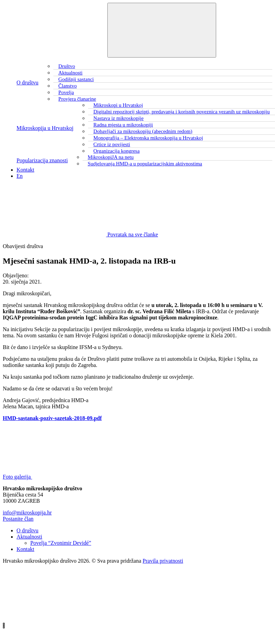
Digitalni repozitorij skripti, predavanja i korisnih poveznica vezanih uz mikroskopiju (181, 112)
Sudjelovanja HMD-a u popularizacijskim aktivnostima (145, 164)
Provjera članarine (77, 99)
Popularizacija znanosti (42, 160)
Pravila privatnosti (163, 561)
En (20, 176)
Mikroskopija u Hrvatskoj (45, 128)
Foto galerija (69, 477)
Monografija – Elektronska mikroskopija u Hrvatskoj (148, 138)
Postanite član (18, 519)
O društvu (28, 83)
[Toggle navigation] (162, 30)
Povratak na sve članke (80, 234)
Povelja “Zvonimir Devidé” (61, 543)
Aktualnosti (29, 537)
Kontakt (25, 170)
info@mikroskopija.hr (27, 513)
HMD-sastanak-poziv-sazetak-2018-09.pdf (52, 418)
